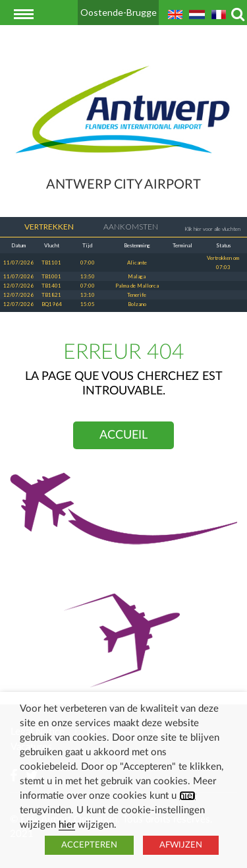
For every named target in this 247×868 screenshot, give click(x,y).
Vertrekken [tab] (40, 227)
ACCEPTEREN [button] (89, 845)
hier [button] (67, 825)
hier (187, 796)
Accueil (123, 435)
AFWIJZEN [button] (181, 845)
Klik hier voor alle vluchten (212, 229)
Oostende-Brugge (119, 12)
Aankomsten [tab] (123, 227)
